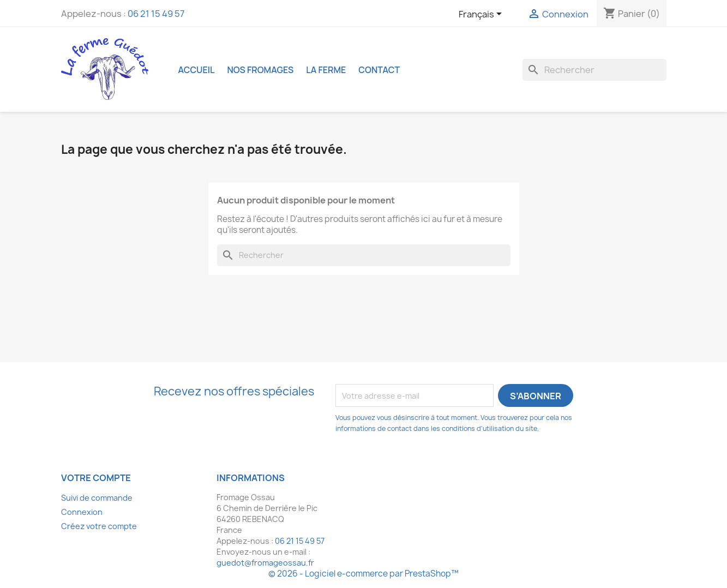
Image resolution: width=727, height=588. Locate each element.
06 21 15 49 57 (156, 14)
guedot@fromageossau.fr (265, 563)
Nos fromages (260, 70)
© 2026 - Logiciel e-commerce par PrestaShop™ (363, 574)
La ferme (326, 70)
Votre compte (96, 478)
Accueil (197, 70)
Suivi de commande (97, 498)
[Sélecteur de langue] (482, 15)
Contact (379, 70)
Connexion (82, 512)
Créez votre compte (99, 526)
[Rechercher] (594, 70)
